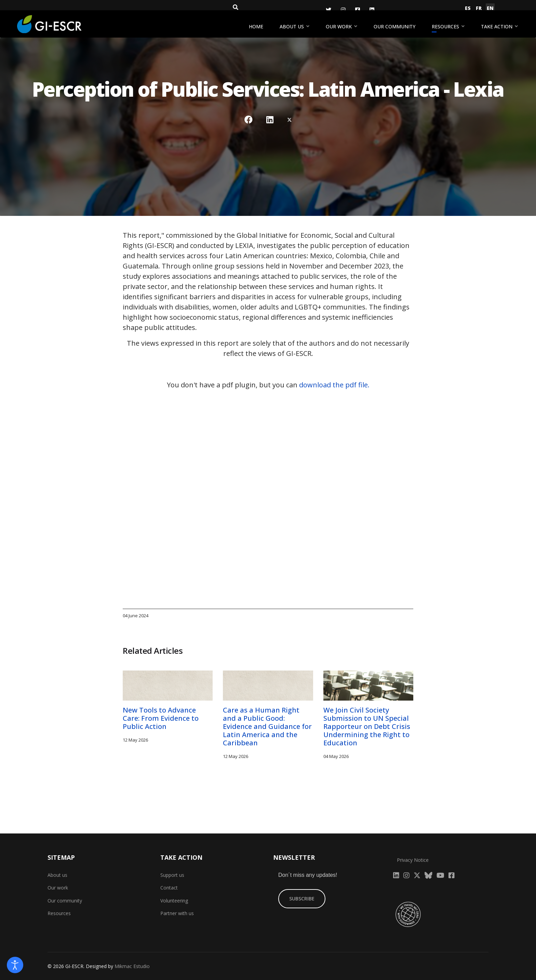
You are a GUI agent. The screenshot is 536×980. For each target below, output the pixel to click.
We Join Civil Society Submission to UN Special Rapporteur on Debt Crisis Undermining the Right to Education (367, 726)
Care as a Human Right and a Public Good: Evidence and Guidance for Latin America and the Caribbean (267, 726)
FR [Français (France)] (479, 8)
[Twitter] (329, 10)
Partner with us (177, 913)
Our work (339, 26)
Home (256, 26)
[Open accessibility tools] (15, 965)
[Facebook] (358, 10)
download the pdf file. (334, 385)
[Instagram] (343, 10)
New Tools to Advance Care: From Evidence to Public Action (161, 718)
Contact (169, 888)
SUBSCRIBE (302, 899)
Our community (394, 26)
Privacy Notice (413, 860)
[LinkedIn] (372, 10)
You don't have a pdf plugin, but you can (268, 385)
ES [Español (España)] (468, 8)
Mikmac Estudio (132, 966)
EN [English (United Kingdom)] (490, 8)
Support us (172, 875)
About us (292, 26)
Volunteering (174, 901)
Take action (497, 26)
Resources (445, 26)
